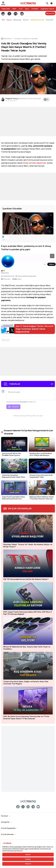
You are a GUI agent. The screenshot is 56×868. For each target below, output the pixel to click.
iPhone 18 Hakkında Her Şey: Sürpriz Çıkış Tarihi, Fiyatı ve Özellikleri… (27, 648)
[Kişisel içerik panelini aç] (50, 13)
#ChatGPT (50, 20)
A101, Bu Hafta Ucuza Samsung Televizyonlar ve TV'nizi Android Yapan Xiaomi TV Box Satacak (26, 720)
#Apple (9, 20)
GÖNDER (13, 407)
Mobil (14, 9)
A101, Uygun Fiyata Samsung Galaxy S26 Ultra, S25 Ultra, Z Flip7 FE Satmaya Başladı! (28, 613)
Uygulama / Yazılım (47, 9)
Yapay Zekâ (6, 9)
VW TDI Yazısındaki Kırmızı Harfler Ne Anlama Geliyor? (26, 579)
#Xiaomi (26, 20)
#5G (3, 20)
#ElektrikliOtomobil (37, 20)
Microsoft (6, 340)
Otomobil (35, 9)
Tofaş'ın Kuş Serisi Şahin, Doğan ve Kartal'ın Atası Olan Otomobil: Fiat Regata (26, 684)
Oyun (27, 9)
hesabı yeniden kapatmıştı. (35, 163)
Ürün (21, 9)
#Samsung (17, 20)
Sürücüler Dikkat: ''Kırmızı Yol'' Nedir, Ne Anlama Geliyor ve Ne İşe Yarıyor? (28, 546)
